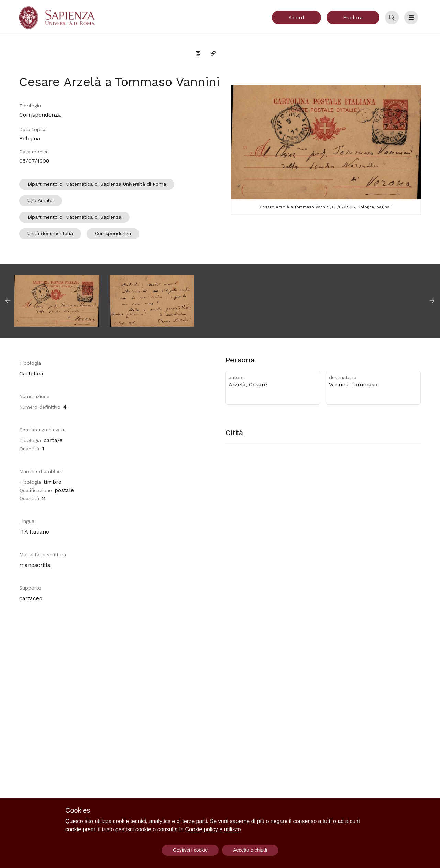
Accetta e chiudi (250, 850)
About (296, 17)
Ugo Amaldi (41, 200)
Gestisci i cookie (190, 850)
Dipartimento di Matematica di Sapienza (74, 217)
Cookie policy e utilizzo (213, 829)
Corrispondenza (113, 233)
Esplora (353, 17)
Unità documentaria (50, 233)
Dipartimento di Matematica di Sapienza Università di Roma (97, 184)
